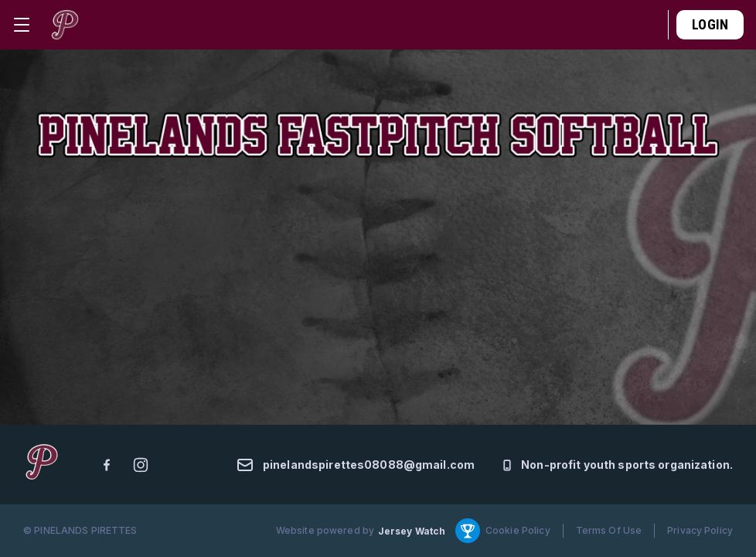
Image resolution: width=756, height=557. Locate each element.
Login (710, 24)
